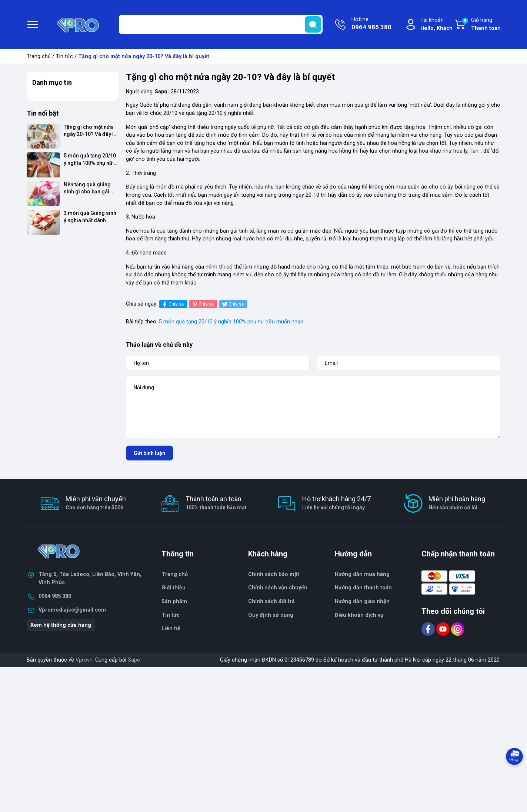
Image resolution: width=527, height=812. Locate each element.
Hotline (371, 24)
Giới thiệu (174, 588)
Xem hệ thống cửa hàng (61, 625)
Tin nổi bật (43, 113)
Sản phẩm (174, 601)
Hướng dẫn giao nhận (362, 601)
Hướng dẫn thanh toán (363, 588)
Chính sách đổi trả (271, 601)
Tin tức (64, 56)
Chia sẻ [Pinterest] (202, 304)
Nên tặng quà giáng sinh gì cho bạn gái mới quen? (88, 188)
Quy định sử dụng (271, 615)
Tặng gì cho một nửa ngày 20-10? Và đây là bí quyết (91, 131)
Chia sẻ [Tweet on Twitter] (232, 304)
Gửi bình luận (149, 453)
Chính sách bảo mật (274, 574)
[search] (313, 24)
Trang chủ (39, 56)
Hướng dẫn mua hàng (362, 574)
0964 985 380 (55, 596)
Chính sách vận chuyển (278, 588)
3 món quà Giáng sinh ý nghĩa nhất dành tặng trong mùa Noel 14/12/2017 (91, 217)
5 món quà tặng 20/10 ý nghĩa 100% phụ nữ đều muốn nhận (231, 322)
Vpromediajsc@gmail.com (72, 610)
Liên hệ (171, 628)
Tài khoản (436, 25)
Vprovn (84, 660)
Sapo (134, 660)
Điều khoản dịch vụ (359, 615)
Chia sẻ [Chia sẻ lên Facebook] (172, 304)
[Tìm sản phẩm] (221, 24)
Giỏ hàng (481, 25)
